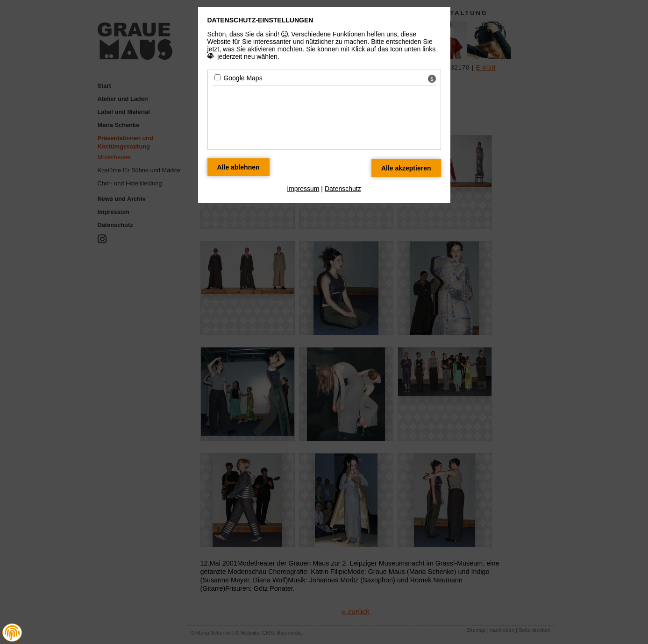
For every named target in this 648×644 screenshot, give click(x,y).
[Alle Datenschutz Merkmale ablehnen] (239, 167)
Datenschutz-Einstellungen (260, 20)
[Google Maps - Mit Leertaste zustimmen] (217, 77)
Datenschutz (343, 189)
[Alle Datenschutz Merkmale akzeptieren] (406, 168)
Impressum (303, 189)
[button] (12, 633)
